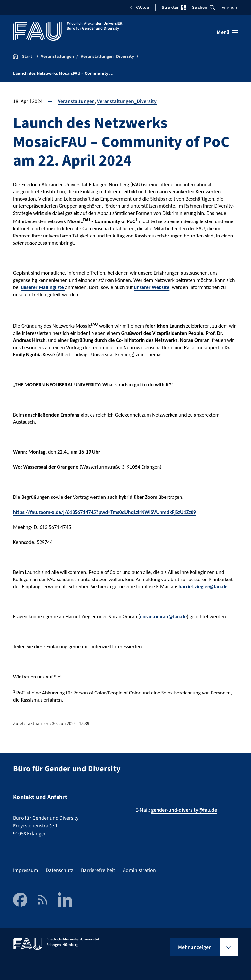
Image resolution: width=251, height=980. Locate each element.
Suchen (204, 8)
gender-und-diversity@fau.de (184, 810)
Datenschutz (59, 870)
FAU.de (139, 8)
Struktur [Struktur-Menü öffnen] (174, 8)
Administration (139, 870)
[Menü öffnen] (227, 32)
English (229, 8)
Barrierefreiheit (98, 870)
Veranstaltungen (76, 101)
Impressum (25, 870)
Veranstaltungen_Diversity (127, 101)
